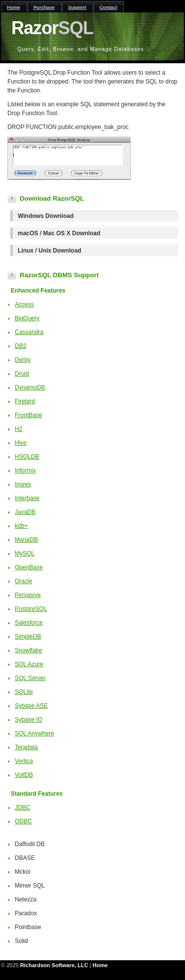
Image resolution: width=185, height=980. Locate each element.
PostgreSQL (31, 609)
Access (24, 304)
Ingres (23, 484)
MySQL (25, 554)
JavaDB (25, 512)
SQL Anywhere (35, 733)
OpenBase (29, 567)
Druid (22, 374)
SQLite (24, 692)
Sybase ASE (31, 706)
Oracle (23, 581)
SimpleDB (28, 637)
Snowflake (28, 650)
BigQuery (27, 318)
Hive (21, 443)
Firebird (25, 401)
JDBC (22, 808)
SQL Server (30, 678)
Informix (25, 470)
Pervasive (28, 595)
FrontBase (28, 415)
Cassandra (29, 332)
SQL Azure (29, 664)
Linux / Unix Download (50, 251)
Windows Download (46, 216)
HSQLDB (27, 457)
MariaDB (26, 540)
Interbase (27, 498)
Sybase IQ (29, 720)
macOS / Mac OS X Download (59, 233)
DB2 (20, 346)
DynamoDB (30, 387)
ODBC (23, 821)
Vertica (24, 761)
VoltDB (24, 775)
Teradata (26, 747)
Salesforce (29, 623)
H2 (18, 429)
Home (100, 965)
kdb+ (21, 526)
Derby (23, 360)
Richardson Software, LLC (54, 965)
